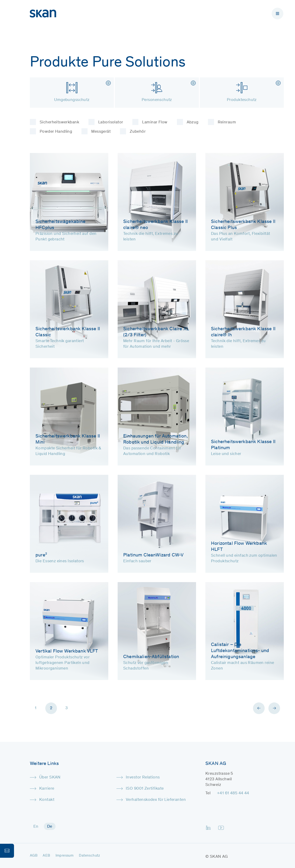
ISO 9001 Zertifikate (145, 789)
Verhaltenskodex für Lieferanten (156, 800)
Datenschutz (89, 856)
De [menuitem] (50, 827)
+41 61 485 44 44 (233, 793)
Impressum (65, 856)
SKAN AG (219, 857)
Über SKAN (50, 778)
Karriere (47, 789)
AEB (46, 856)
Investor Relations (143, 778)
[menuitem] (36, 826)
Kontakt (47, 800)
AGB (34, 856)
